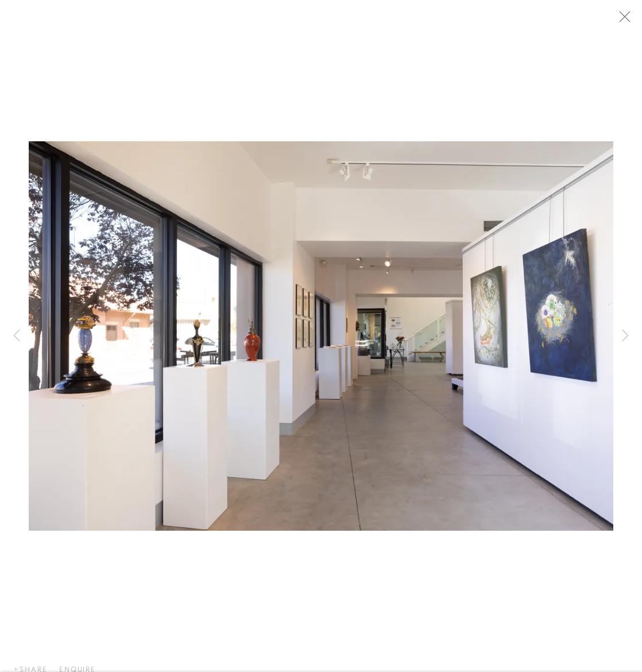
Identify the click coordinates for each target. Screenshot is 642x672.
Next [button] (625, 336)
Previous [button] (17, 336)
